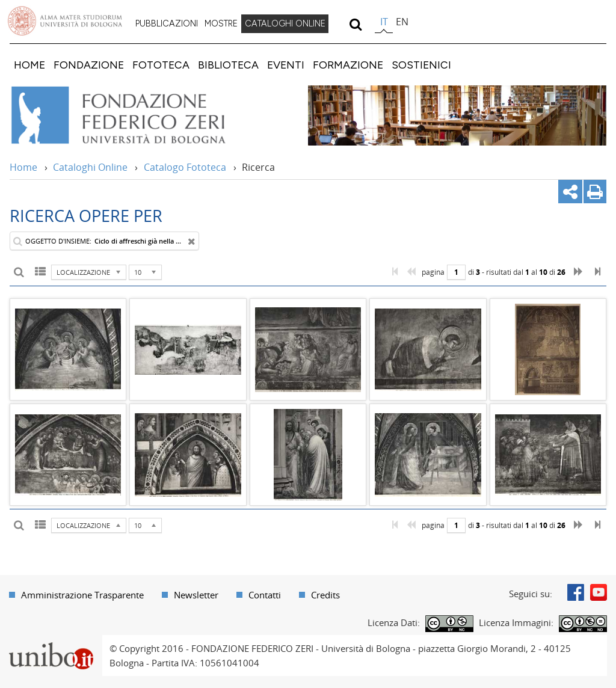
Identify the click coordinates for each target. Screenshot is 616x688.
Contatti (265, 595)
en (402, 22)
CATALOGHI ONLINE (285, 23)
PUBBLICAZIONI (167, 23)
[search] (355, 24)
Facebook (576, 592)
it (384, 22)
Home (23, 167)
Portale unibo (51, 642)
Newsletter (196, 595)
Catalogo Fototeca (185, 167)
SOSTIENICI (421, 65)
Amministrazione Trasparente (82, 595)
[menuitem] (167, 24)
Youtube (599, 592)
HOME (29, 65)
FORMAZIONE (348, 65)
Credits (325, 595)
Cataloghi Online (90, 167)
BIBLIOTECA (228, 65)
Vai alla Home (134, 115)
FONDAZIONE (89, 65)
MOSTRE (221, 23)
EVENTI (286, 65)
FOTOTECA (161, 65)
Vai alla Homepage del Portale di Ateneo (65, 21)
